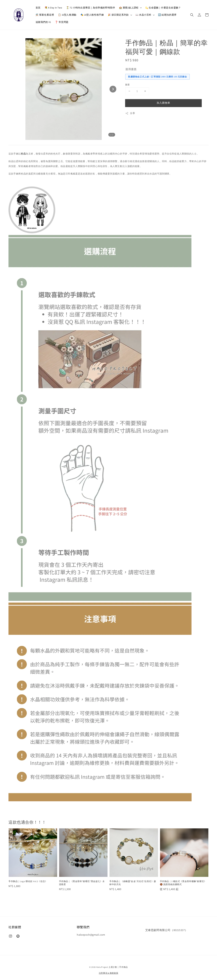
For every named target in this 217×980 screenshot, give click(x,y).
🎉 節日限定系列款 (118, 15)
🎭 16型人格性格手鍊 (92, 15)
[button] (192, 15)
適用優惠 (131, 69)
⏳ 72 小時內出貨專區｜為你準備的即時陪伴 (91, 8)
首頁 (38, 8)
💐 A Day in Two (53, 8)
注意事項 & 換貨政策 (109, 973)
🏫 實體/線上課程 (129, 8)
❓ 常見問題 (62, 22)
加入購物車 (163, 103)
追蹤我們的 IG (43, 22)
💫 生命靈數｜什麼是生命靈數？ (163, 8)
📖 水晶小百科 (143, 15)
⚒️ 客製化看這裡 (45, 15)
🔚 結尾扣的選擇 (167, 15)
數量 (128, 85)
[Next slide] (113, 89)
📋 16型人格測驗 (67, 15)
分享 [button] (130, 113)
